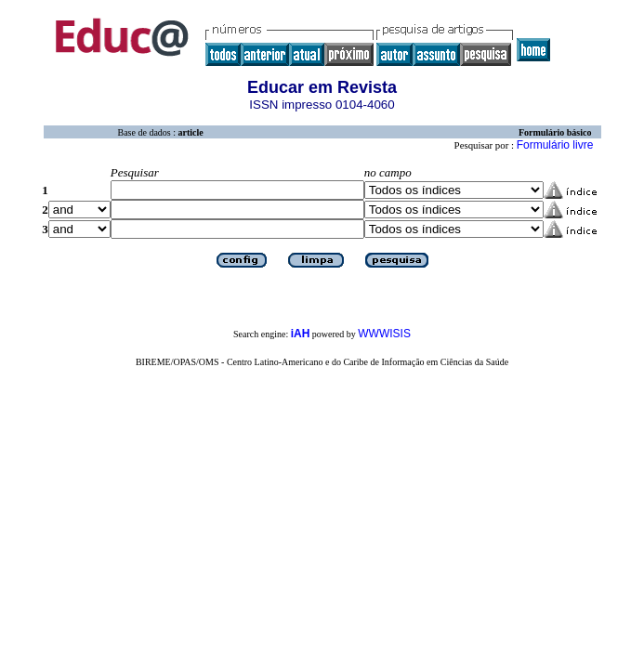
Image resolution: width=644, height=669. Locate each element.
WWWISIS (384, 334)
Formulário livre (555, 145)
